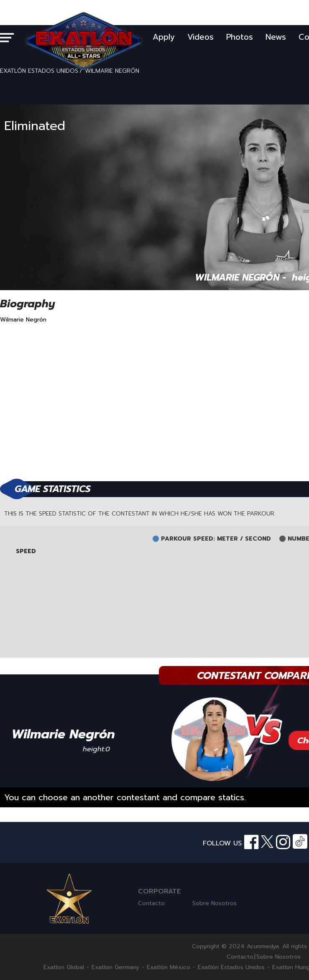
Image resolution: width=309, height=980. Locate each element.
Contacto (151, 903)
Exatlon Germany (115, 967)
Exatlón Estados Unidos (231, 967)
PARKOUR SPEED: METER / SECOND (216, 539)
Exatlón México (169, 967)
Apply (164, 37)
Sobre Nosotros (215, 903)
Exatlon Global (64, 967)
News (276, 37)
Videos (200, 37)
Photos (240, 37)
